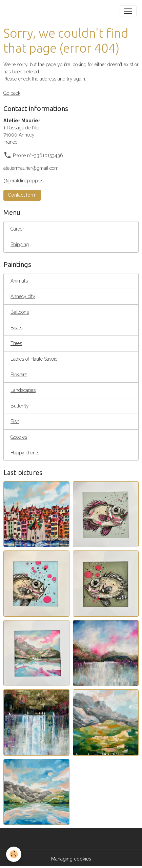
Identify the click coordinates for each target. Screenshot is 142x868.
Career (17, 229)
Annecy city (23, 296)
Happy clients (25, 453)
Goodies (19, 437)
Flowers (19, 375)
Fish (15, 421)
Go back (12, 93)
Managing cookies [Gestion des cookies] (71, 859)
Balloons (20, 312)
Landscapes (23, 390)
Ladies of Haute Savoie (34, 359)
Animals (19, 281)
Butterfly (20, 406)
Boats (16, 328)
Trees (16, 343)
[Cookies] (14, 854)
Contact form (22, 195)
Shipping (20, 245)
